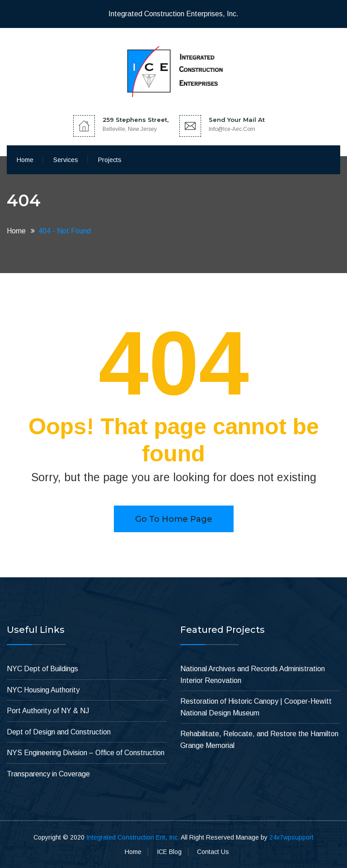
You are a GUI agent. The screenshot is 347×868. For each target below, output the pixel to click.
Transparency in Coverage (48, 774)
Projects (110, 160)
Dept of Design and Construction (59, 732)
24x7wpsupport (291, 837)
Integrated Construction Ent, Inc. (133, 837)
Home (25, 160)
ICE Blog (169, 852)
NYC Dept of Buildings (42, 669)
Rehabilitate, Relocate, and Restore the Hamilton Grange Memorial (259, 740)
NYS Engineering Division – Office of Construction (86, 753)
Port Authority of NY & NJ (48, 711)
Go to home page (174, 519)
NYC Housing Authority (43, 690)
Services (66, 160)
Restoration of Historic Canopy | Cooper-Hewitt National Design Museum (256, 707)
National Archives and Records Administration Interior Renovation (253, 675)
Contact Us (213, 852)
